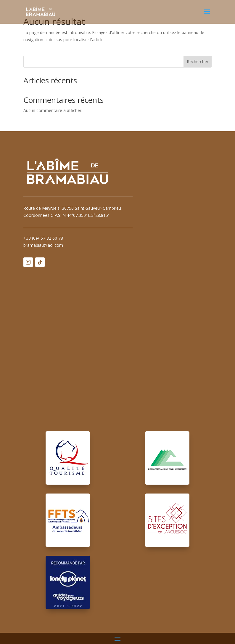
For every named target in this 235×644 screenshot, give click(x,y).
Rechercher (198, 61)
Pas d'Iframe (117, 345)
